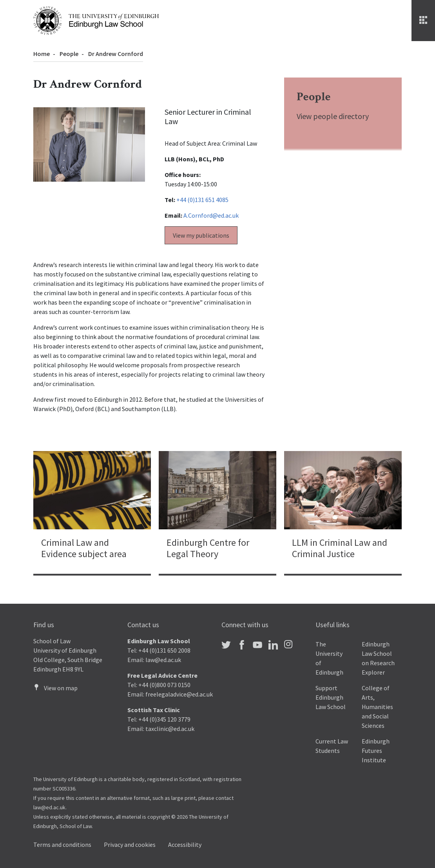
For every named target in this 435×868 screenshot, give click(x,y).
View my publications (201, 235)
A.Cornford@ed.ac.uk (211, 215)
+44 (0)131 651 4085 (202, 200)
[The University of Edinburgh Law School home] (96, 20)
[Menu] (423, 21)
